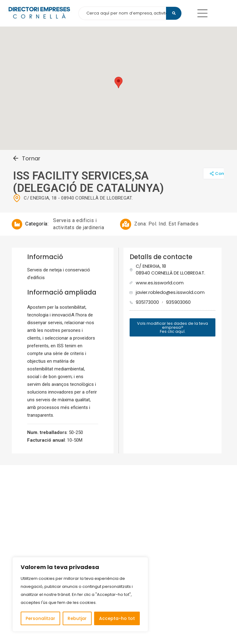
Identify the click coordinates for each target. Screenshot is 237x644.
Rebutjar (77, 618)
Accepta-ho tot (117, 618)
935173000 (147, 302)
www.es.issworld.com (160, 283)
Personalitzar (40, 618)
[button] (202, 13)
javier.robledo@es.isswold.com (170, 292)
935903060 (178, 302)
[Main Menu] (202, 13)
